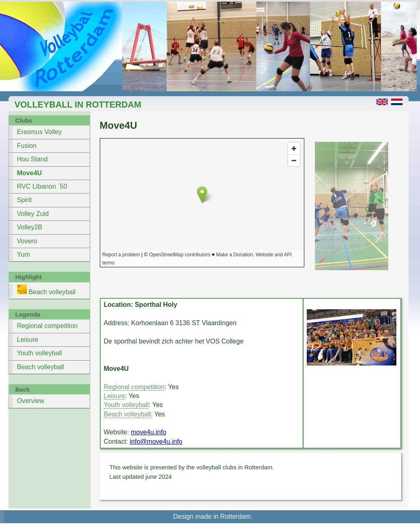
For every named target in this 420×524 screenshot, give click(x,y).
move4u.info (148, 432)
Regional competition (47, 326)
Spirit (24, 200)
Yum (24, 254)
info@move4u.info (156, 441)
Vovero (27, 241)
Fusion (27, 146)
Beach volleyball (46, 290)
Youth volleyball (40, 353)
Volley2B (30, 227)
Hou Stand (33, 159)
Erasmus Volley (40, 132)
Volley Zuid (33, 214)
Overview (31, 401)
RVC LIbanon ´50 (42, 186)
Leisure (28, 340)
